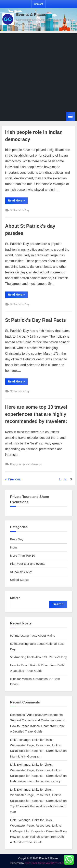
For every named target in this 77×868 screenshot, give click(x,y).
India (14, 547)
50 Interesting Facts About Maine (33, 636)
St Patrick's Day (20, 210)
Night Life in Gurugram (26, 756)
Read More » (18, 201)
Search (15, 598)
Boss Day (17, 539)
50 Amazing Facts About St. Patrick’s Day (38, 657)
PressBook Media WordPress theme (46, 863)
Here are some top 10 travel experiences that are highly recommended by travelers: (36, 414)
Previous (14, 479)
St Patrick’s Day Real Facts (35, 320)
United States (19, 580)
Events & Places (31, 15)
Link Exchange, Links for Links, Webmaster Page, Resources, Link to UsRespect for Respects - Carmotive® (36, 745)
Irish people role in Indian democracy (35, 781)
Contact (38, 4)
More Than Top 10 (23, 555)
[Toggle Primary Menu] (70, 116)
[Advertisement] (38, 71)
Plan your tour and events (26, 464)
